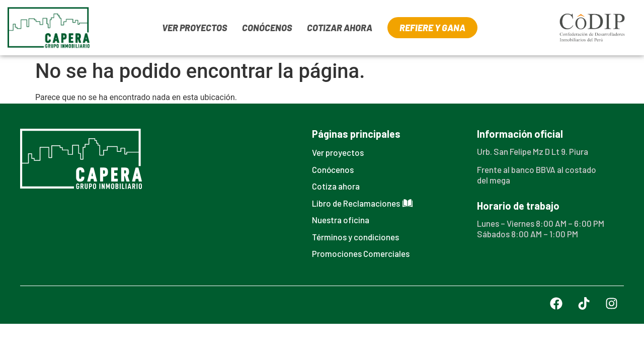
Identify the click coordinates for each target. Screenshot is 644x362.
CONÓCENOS (267, 28)
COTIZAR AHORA (340, 28)
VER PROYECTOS (194, 28)
